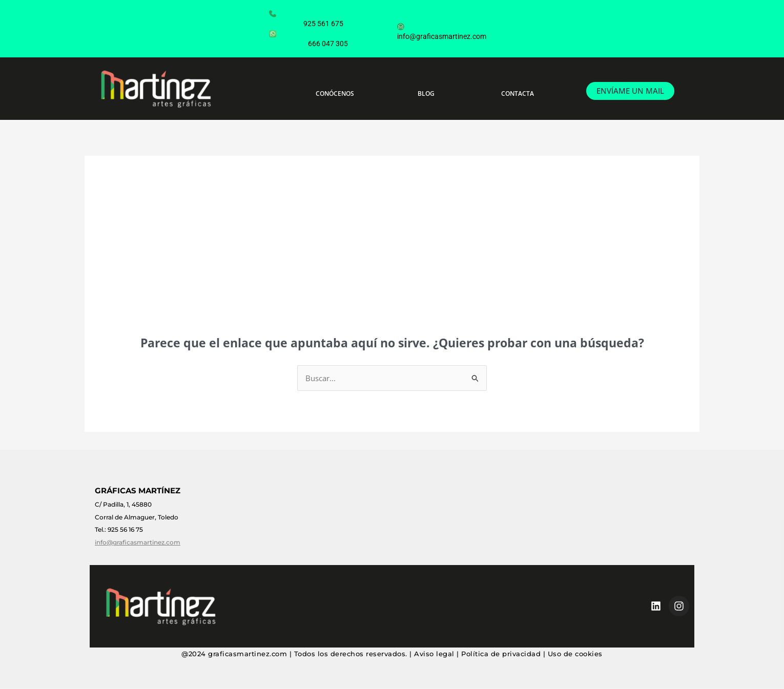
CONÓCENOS (335, 93)
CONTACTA (518, 93)
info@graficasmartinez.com (442, 26)
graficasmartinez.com (247, 654)
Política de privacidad (501, 654)
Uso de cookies (575, 654)
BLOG (426, 93)
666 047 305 (311, 34)
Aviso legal (434, 654)
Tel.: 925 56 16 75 (119, 530)
